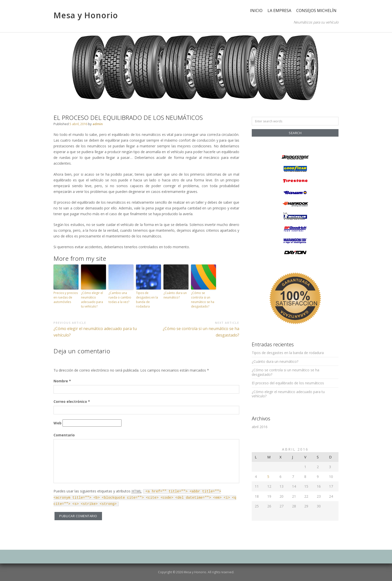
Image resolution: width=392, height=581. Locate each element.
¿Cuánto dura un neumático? (175, 295)
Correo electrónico (72, 401)
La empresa (279, 11)
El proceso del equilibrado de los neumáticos (288, 383)
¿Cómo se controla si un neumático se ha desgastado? (203, 300)
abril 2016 (260, 427)
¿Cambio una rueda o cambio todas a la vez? (120, 297)
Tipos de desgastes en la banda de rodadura (147, 300)
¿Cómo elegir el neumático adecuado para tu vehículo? (92, 300)
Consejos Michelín (316, 11)
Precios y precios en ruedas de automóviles (66, 297)
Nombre (62, 381)
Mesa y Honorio (86, 15)
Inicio (256, 11)
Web (57, 423)
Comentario (64, 435)
